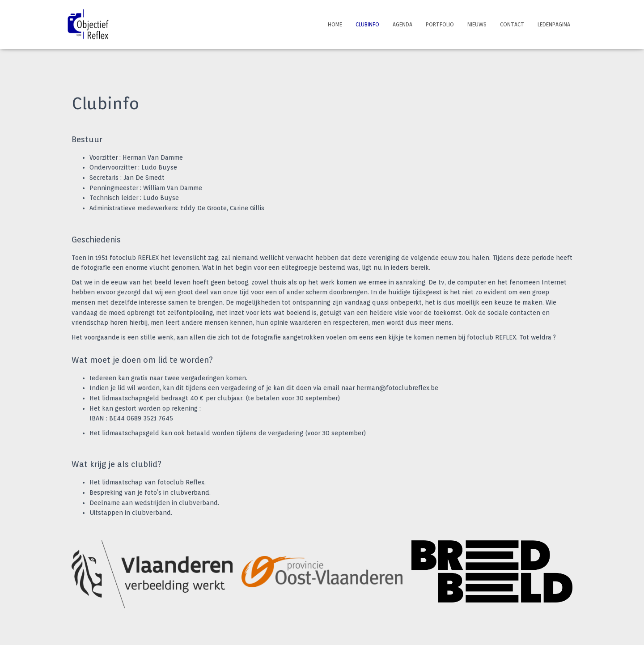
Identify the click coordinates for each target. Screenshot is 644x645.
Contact (512, 24)
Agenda (402, 24)
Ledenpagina (554, 24)
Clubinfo (367, 24)
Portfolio (440, 24)
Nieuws (477, 24)
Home (335, 24)
